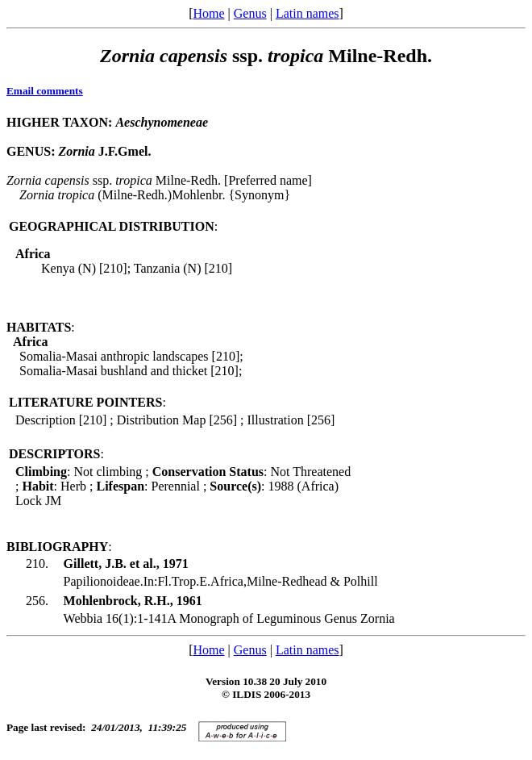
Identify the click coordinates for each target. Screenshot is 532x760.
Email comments (45, 91)
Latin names (308, 13)
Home (208, 13)
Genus (250, 13)
